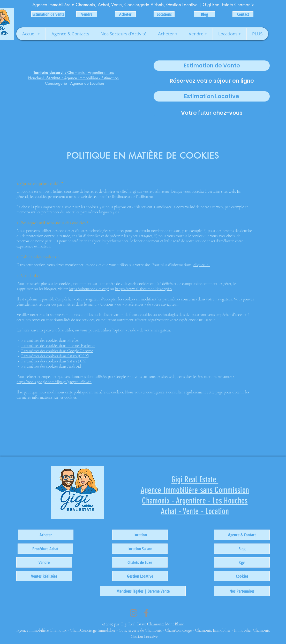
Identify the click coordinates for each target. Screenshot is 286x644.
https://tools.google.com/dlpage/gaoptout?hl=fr (54, 382)
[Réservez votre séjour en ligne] (212, 81)
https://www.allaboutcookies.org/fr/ (144, 289)
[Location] (140, 535)
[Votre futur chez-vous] (212, 113)
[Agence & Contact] (242, 535)
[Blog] (204, 14)
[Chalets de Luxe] (140, 562)
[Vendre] (87, 14)
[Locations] (164, 14)
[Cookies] (242, 576)
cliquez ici (201, 265)
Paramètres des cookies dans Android (51, 366)
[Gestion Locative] (140, 576)
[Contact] (243, 14)
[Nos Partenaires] (242, 591)
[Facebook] (146, 613)
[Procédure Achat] (45, 549)
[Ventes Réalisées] (44, 576)
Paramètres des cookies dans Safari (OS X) (55, 356)
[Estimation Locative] (212, 96)
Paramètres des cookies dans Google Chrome (57, 351)
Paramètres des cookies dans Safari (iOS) (54, 361)
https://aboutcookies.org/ (89, 289)
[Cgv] (242, 562)
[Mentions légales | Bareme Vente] (143, 591)
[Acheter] (125, 14)
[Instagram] (134, 613)
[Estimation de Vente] (48, 14)
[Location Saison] (140, 549)
